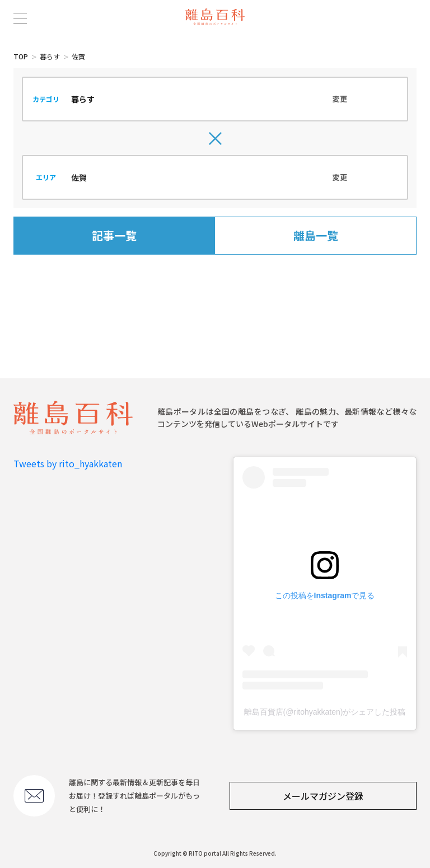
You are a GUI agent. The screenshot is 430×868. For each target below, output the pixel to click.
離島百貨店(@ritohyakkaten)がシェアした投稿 (325, 712)
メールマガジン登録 (323, 796)
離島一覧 (316, 235)
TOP (21, 56)
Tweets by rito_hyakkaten (68, 463)
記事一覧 (114, 235)
